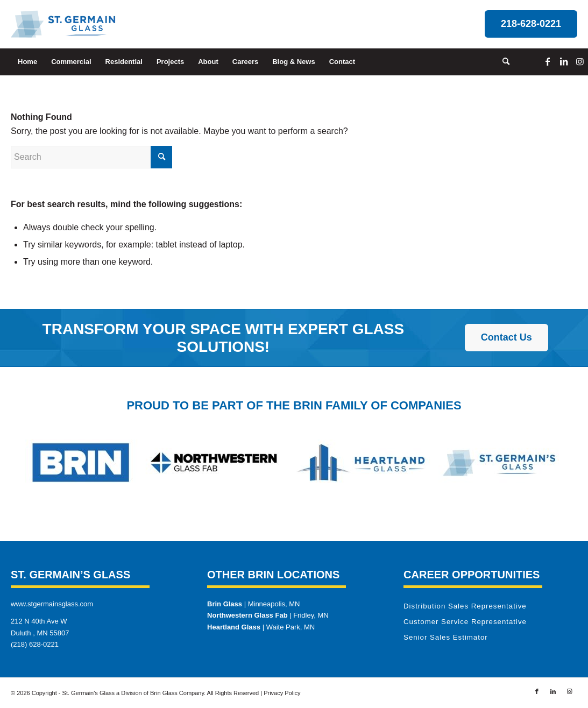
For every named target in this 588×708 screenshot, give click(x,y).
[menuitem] (27, 62)
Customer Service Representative (465, 622)
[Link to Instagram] (580, 61)
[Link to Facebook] (548, 61)
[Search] (502, 62)
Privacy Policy (282, 693)
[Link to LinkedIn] (564, 61)
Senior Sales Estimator (446, 637)
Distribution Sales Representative (465, 606)
